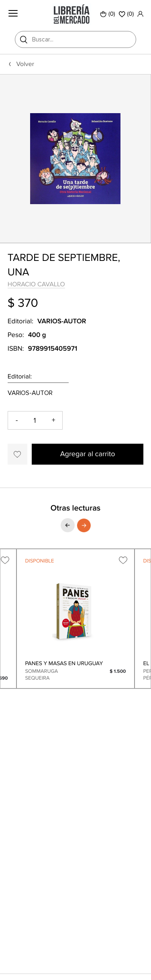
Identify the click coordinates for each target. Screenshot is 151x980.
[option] (75, 158)
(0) (108, 14)
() (127, 14)
